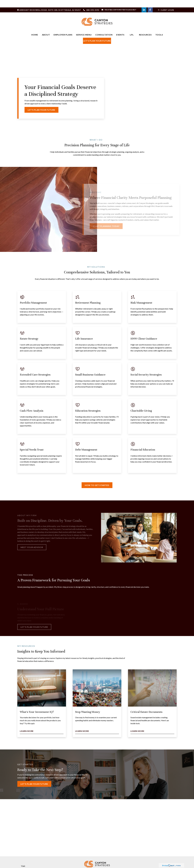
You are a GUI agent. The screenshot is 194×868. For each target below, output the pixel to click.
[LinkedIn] (144, 2)
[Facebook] (150, 2)
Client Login (166, 3)
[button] (35, 27)
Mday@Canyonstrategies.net (119, 2)
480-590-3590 (91, 3)
